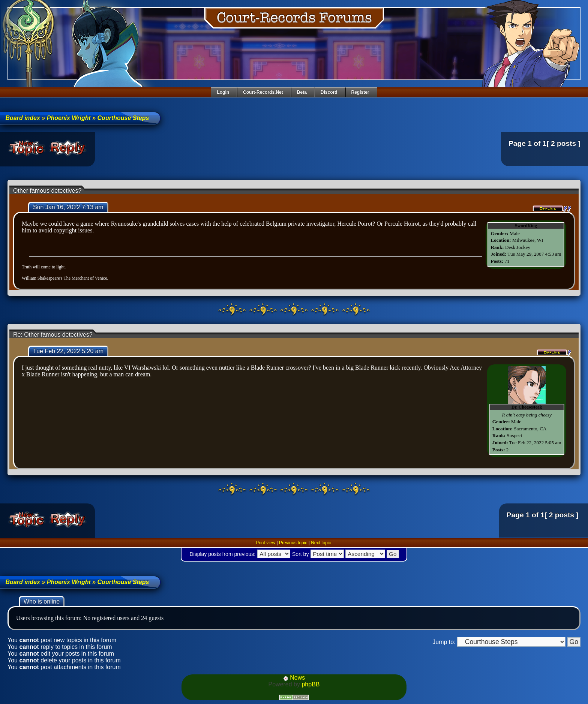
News (294, 678)
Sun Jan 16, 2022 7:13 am (68, 207)
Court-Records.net (263, 92)
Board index (22, 118)
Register (360, 92)
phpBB (310, 684)
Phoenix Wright (69, 118)
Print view (265, 543)
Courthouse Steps (123, 118)
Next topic (321, 543)
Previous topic (293, 543)
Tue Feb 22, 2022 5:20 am (68, 351)
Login (223, 92)
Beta (302, 92)
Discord (329, 92)
